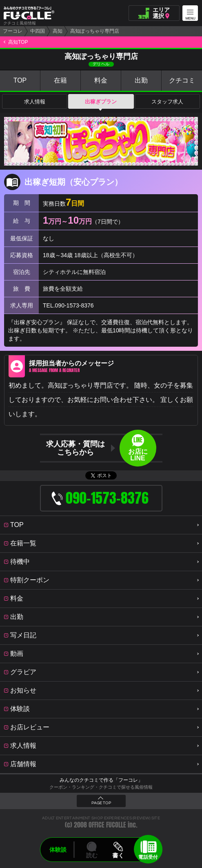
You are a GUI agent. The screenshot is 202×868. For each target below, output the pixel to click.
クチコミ (182, 80)
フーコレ (13, 31)
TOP (20, 80)
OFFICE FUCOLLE (107, 825)
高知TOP (18, 42)
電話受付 (148, 857)
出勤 (141, 80)
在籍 (60, 80)
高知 (58, 31)
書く (118, 855)
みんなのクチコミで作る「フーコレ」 (101, 780)
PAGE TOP (101, 803)
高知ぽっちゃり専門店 (95, 31)
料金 (101, 80)
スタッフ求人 (167, 102)
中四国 (38, 31)
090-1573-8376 (74, 305)
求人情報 (35, 102)
